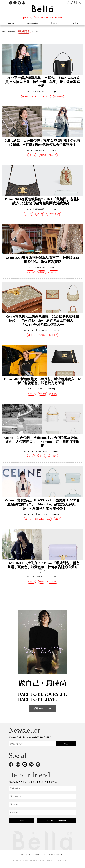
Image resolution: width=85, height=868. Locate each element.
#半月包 (42, 394)
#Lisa (42, 582)
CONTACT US (40, 855)
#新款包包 (59, 96)
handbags (52, 92)
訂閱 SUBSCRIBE (42, 708)
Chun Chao (31, 330)
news (52, 268)
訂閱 (66, 744)
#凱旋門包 (54, 456)
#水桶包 (54, 335)
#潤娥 (42, 155)
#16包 (57, 519)
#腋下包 (40, 214)
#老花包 (54, 394)
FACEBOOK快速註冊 (57, 820)
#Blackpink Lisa (43, 519)
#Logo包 (53, 155)
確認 (22, 820)
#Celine (26, 96)
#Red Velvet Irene (42, 96)
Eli (31, 92)
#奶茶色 (42, 335)
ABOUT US (26, 855)
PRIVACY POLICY (57, 855)
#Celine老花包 (54, 214)
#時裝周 (42, 272)
